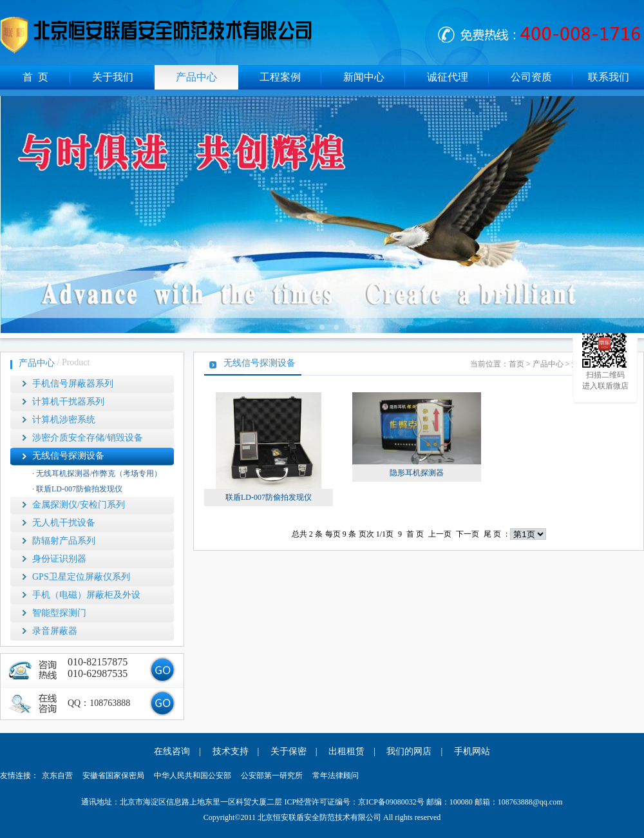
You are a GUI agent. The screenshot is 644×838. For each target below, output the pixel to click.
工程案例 (280, 77)
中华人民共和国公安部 (193, 776)
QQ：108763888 (99, 703)
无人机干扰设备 (64, 523)
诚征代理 (448, 77)
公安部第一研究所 (272, 776)
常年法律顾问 (336, 776)
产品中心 (196, 77)
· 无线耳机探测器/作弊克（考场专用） (97, 473)
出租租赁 (346, 751)
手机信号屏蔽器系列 (73, 384)
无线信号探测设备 (68, 456)
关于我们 (113, 77)
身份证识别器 (59, 559)
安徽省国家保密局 (113, 776)
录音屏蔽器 (55, 631)
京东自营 (57, 776)
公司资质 (531, 77)
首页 (516, 364)
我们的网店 (409, 751)
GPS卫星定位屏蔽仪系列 (81, 577)
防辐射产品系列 (64, 541)
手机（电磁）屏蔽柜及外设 (86, 595)
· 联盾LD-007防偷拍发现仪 (77, 489)
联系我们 (609, 77)
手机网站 (472, 751)
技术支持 (231, 751)
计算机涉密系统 (64, 420)
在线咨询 (172, 751)
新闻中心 (364, 77)
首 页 (35, 77)
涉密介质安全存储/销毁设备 (88, 438)
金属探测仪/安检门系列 (79, 505)
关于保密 (289, 751)
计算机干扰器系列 (68, 402)
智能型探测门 (59, 613)
